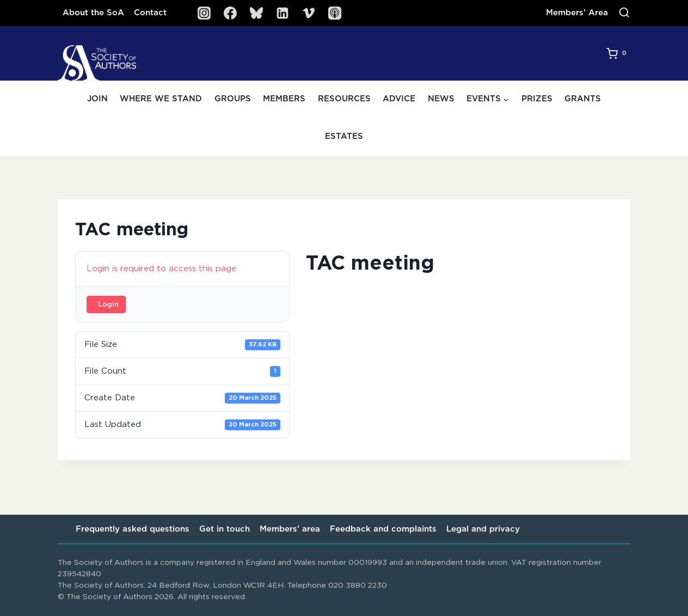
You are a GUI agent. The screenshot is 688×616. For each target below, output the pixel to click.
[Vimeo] (309, 13)
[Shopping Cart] (618, 53)
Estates (344, 136)
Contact (150, 13)
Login (108, 305)
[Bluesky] (256, 13)
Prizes (537, 99)
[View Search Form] (624, 13)
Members (284, 99)
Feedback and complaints (383, 529)
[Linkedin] (282, 13)
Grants (583, 99)
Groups (233, 99)
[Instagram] (204, 13)
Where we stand (161, 99)
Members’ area (290, 529)
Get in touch (225, 529)
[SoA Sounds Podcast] (335, 13)
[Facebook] (230, 13)
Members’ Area (577, 13)
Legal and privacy (483, 529)
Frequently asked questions (133, 529)
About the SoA (93, 13)
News (441, 99)
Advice (399, 99)
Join (97, 99)
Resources (344, 99)
